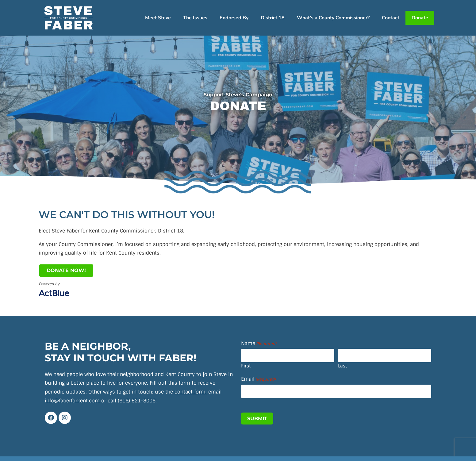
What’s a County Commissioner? (333, 18)
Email (258, 379)
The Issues (195, 18)
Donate (420, 18)
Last (342, 366)
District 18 (273, 18)
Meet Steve (158, 18)
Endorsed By (234, 18)
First (246, 366)
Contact (391, 18)
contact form (190, 392)
